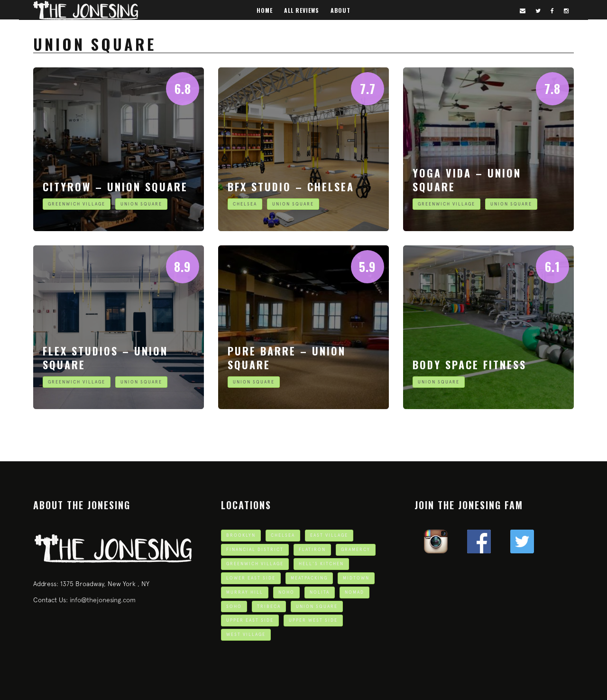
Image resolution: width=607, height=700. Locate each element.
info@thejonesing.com (103, 600)
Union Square (141, 204)
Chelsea (245, 204)
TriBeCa (269, 606)
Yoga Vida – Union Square (467, 180)
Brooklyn (241, 535)
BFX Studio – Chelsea (291, 187)
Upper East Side (250, 620)
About (340, 10)
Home (265, 10)
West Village (246, 634)
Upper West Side (313, 620)
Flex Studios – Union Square (105, 358)
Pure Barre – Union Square (287, 358)
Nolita (320, 592)
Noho (286, 592)
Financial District (255, 549)
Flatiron (312, 549)
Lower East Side (251, 578)
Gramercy (356, 549)
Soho (234, 606)
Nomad (354, 592)
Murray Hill (245, 592)
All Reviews (302, 10)
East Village (329, 535)
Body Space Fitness (469, 364)
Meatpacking (309, 578)
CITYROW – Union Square (115, 187)
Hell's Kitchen (321, 564)
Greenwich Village (77, 204)
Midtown (356, 578)
